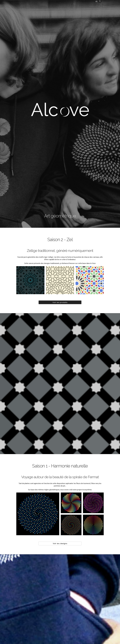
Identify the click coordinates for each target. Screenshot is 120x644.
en (97, 1)
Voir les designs (60, 543)
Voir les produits (60, 302)
